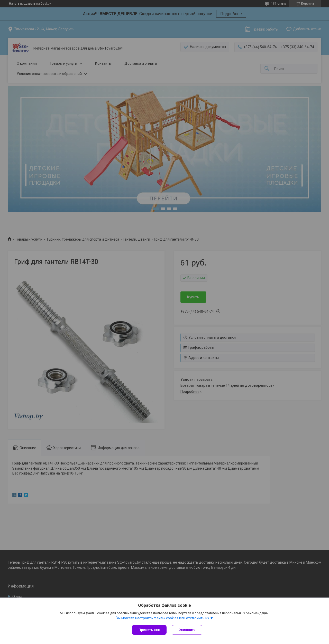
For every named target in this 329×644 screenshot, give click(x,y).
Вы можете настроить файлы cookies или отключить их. (163, 618)
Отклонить (187, 630)
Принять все (149, 630)
